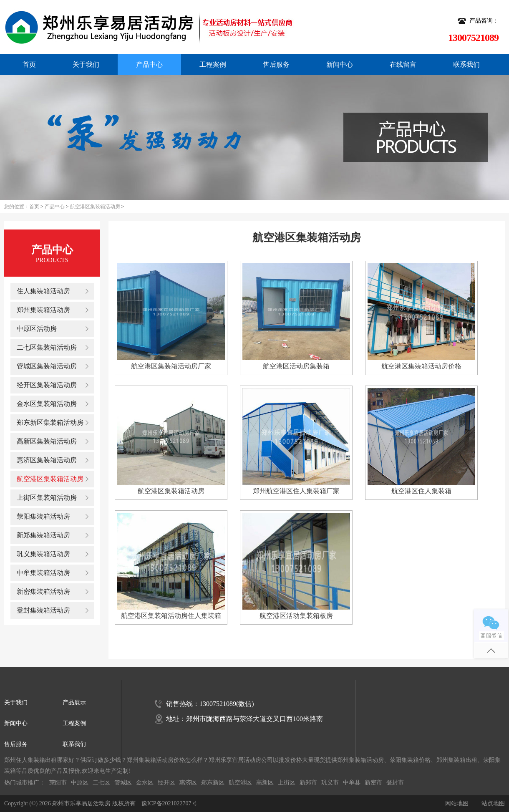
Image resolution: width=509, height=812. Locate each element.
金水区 (145, 783)
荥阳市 (58, 783)
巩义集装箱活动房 (43, 554)
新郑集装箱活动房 (43, 535)
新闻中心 (340, 64)
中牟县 (352, 783)
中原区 (80, 783)
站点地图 (493, 803)
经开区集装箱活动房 (47, 385)
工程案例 (213, 64)
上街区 (287, 783)
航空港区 (240, 783)
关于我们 (86, 64)
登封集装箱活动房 (43, 610)
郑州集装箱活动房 (43, 310)
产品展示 (74, 702)
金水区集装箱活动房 (47, 404)
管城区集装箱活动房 (47, 366)
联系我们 (466, 64)
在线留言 (403, 64)
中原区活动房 (37, 329)
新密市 (373, 783)
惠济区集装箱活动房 (47, 460)
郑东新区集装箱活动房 (50, 422)
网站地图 (457, 803)
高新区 (265, 783)
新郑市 (308, 783)
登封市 (395, 783)
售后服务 (276, 64)
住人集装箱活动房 (43, 291)
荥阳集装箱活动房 (43, 516)
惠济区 (188, 783)
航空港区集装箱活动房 (95, 207)
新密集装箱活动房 (43, 591)
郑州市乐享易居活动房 (81, 803)
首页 (29, 64)
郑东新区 (213, 783)
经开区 (166, 783)
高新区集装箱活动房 (47, 441)
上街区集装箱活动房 (47, 498)
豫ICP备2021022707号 (169, 803)
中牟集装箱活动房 (43, 573)
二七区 (101, 783)
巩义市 (330, 783)
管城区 (123, 783)
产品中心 (149, 64)
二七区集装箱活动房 (47, 347)
